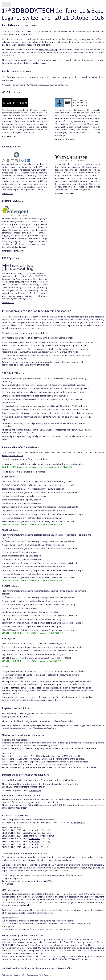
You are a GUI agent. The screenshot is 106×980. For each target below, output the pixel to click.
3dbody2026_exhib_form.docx (16, 716)
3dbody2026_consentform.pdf (42, 805)
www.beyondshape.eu (65, 193)
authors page (35, 791)
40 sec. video (41, 836)
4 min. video (35, 838)
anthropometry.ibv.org (65, 139)
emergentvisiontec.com (13, 251)
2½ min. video (35, 833)
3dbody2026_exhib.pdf (12, 455)
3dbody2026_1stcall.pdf (44, 820)
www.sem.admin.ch (21, 905)
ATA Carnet (7, 884)
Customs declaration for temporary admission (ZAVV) (27, 881)
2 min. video (35, 830)
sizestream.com (9, 136)
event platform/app (48, 50)
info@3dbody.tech (68, 721)
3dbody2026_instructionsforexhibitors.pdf (21, 787)
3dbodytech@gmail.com (47, 728)
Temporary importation (13, 878)
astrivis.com (8, 193)
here (43, 63)
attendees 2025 (78, 822)
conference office (63, 968)
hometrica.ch (8, 302)
